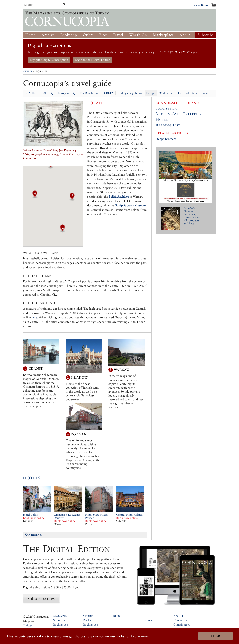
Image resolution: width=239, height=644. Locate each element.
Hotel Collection (187, 93)
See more (33, 535)
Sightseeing (167, 108)
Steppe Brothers (166, 139)
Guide (28, 71)
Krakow (79, 377)
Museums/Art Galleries (178, 114)
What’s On (138, 35)
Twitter (28, 625)
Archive (48, 35)
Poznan (79, 434)
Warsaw (122, 370)
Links (205, 93)
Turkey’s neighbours (130, 93)
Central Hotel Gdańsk (130, 516)
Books (87, 620)
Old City (48, 93)
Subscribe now (41, 598)
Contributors (182, 624)
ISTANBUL (32, 93)
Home (30, 35)
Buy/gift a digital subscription (49, 60)
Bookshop (69, 35)
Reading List (168, 125)
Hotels (32, 478)
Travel (118, 35)
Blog (103, 35)
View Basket (201, 5)
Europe (151, 93)
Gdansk (36, 369)
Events (148, 620)
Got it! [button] (216, 636)
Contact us (180, 620)
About (185, 35)
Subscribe (206, 35)
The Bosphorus (89, 93)
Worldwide (166, 93)
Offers (88, 35)
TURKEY (108, 93)
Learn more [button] (140, 636)
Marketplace (163, 35)
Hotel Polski (34, 516)
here (34, 317)
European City (67, 93)
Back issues (60, 624)
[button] (51, 167)
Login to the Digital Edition (93, 60)
